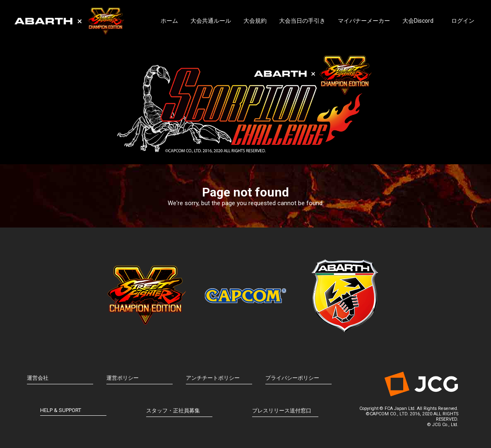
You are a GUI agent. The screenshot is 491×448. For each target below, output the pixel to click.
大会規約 (255, 21)
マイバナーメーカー (364, 21)
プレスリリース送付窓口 (282, 411)
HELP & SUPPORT (61, 410)
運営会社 (38, 378)
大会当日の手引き (302, 21)
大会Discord (418, 21)
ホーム (169, 21)
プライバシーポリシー (292, 378)
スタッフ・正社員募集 (173, 411)
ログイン (463, 21)
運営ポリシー (123, 378)
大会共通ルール (211, 21)
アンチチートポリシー (213, 378)
